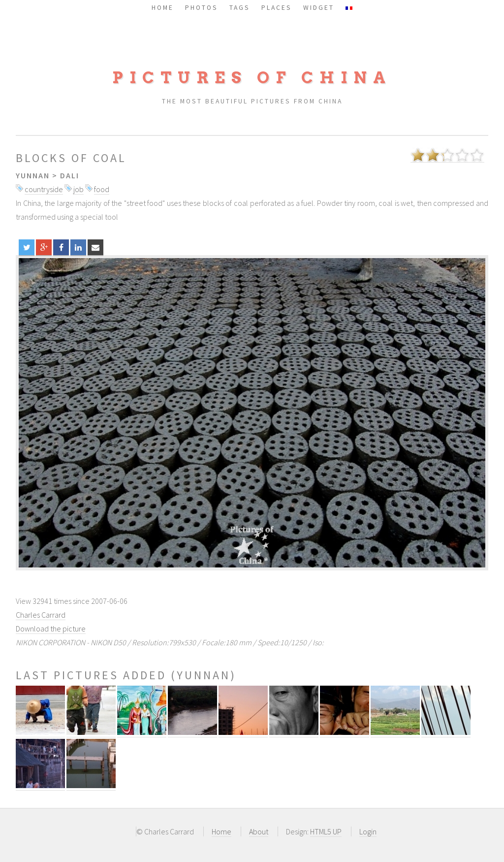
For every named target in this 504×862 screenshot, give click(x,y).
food (102, 189)
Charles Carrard (41, 615)
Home (221, 831)
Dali (70, 175)
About (259, 831)
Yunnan (33, 175)
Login (368, 831)
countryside (44, 189)
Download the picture (51, 629)
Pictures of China (252, 78)
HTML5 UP (326, 831)
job (79, 189)
